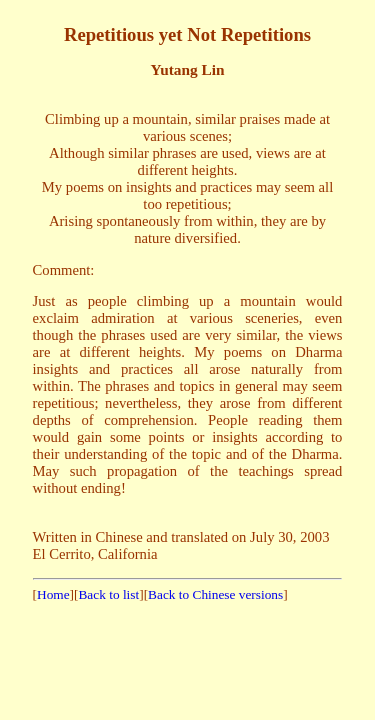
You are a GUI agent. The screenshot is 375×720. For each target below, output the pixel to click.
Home (53, 594)
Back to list (108, 594)
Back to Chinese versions (215, 594)
